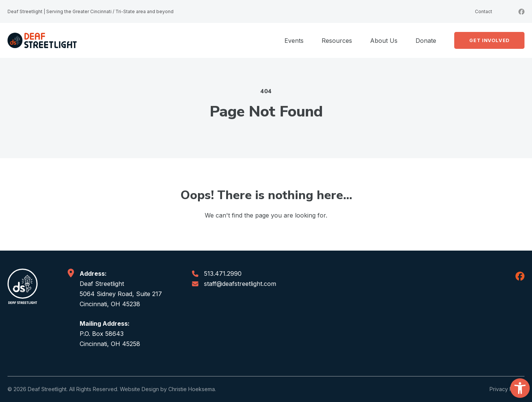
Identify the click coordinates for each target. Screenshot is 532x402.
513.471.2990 (223, 274)
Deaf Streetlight (47, 389)
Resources (337, 41)
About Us (384, 41)
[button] (520, 388)
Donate (426, 41)
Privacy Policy (507, 389)
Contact (484, 11)
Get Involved (489, 40)
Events (294, 41)
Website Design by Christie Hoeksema (167, 389)
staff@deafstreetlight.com (240, 284)
